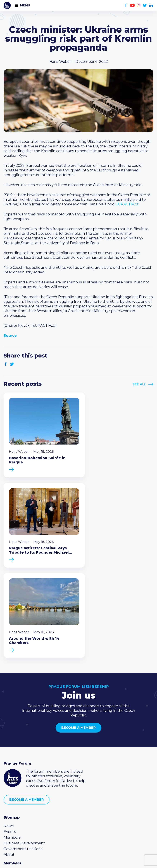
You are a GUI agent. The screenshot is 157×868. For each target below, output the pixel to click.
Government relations (23, 747)
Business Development (24, 741)
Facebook (126, 5)
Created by (78, 861)
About (9, 753)
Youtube (132, 5)
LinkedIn (151, 5)
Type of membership (22, 775)
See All (139, 384)
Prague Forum (7, 5)
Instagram (139, 5)
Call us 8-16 (13, 798)
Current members (20, 770)
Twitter (145, 5)
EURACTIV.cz (127, 204)
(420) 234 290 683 (24, 804)
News (9, 724)
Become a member (78, 626)
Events (10, 730)
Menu (25, 5)
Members (12, 735)
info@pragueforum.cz (27, 810)
